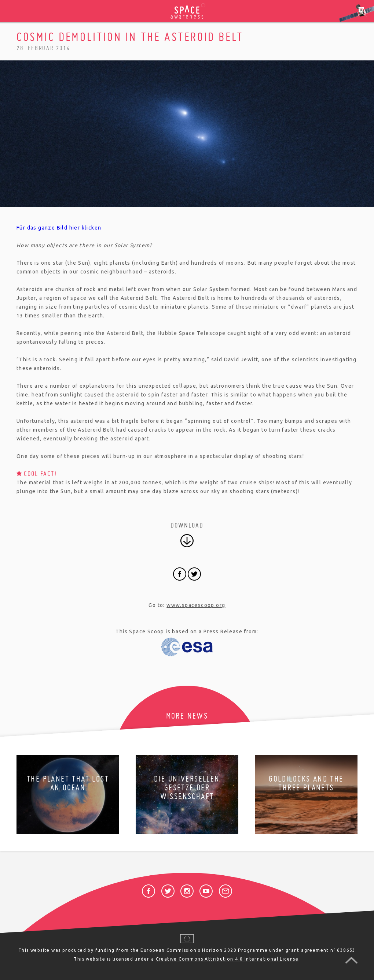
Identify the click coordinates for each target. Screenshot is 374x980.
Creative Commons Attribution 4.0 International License (227, 959)
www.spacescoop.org (196, 605)
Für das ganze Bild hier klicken (59, 228)
